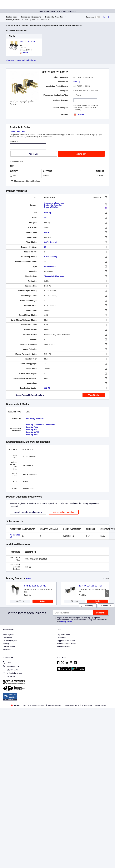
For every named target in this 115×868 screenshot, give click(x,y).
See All (28, 579)
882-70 (47, 388)
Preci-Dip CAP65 (33, 432)
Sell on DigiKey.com (10, 641)
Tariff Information (64, 647)
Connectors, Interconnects (31, 17)
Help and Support (64, 635)
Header (47, 232)
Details (43, 601)
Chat (7, 663)
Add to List (34, 154)
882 (46, 218)
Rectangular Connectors (54, 17)
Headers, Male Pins (13, 20)
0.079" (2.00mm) (51, 242)
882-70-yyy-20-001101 (35, 419)
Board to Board (50, 266)
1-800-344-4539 (11, 667)
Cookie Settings (101, 705)
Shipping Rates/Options (66, 641)
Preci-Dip (77, 82)
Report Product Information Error (30, 395)
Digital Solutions (9, 647)
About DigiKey (8, 635)
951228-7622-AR (27, 42)
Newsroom (7, 649)
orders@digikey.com (12, 673)
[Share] (106, 17)
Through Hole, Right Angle (54, 276)
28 (45, 247)
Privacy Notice (66, 622)
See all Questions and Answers (28, 512)
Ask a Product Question (64, 512)
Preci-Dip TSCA (32, 427)
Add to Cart (81, 154)
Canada (15, 705)
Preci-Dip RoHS (32, 435)
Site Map (6, 644)
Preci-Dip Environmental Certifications (40, 425)
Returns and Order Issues (66, 644)
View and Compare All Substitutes (21, 60)
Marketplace (7, 638)
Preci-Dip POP (32, 430)
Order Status (62, 638)
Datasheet (79, 114)
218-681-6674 (10, 670)
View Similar (94, 395)
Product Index (12, 17)
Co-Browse (9, 677)
